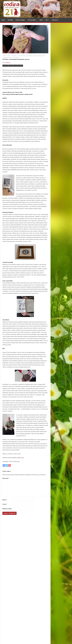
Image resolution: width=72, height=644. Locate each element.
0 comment (35, 56)
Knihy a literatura (43, 56)
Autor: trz (27, 66)
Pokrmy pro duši (63, 56)
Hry (47, 20)
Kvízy (41, 20)
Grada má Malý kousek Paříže (16, 68)
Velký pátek (5, 198)
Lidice (37, 66)
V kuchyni (15, 32)
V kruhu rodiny (37, 57)
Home (3, 20)
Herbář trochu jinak (37, 625)
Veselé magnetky (6, 243)
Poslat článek (20, 20)
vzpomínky (41, 66)
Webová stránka (29, 509)
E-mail (26, 504)
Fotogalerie (31, 20)
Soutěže (10, 20)
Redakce (29, 63)
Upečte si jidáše (31, 575)
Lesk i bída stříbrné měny (34, 557)
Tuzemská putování (28, 57)
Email (4, 167)
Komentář (27, 478)
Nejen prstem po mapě (53, 56)
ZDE (44, 458)
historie (32, 66)
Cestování (5, 32)
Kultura (4, 98)
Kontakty (55, 20)
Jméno (26, 500)
